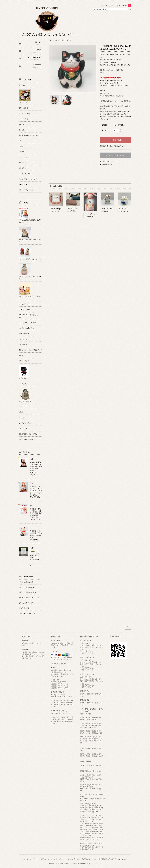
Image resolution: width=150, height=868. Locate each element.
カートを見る (125, 5)
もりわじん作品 (60, 41)
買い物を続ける (107, 164)
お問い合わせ (45, 859)
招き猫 (69, 41)
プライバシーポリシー (58, 859)
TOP (51, 41)
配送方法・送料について (90, 859)
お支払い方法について (74, 859)
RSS (119, 859)
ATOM (124, 859)
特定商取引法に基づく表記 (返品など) (112, 146)
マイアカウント (109, 5)
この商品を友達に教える (110, 161)
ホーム (26, 859)
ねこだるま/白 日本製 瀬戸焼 (130, 209)
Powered (87, 863)
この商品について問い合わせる (115, 155)
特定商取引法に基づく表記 (108, 859)
